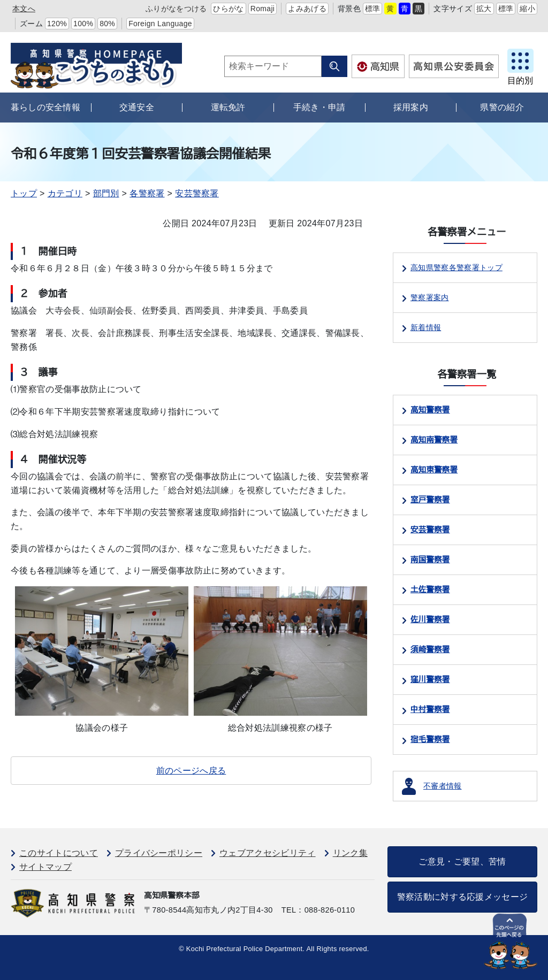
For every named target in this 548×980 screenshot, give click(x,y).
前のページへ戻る (191, 771)
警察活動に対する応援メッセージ (463, 897)
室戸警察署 (430, 500)
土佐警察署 (430, 589)
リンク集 (350, 853)
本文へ (24, 9)
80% (107, 24)
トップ (24, 193)
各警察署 (147, 193)
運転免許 (228, 107)
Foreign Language (160, 24)
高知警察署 (430, 410)
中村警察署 (430, 709)
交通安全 (137, 107)
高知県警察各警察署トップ (456, 267)
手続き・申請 (319, 107)
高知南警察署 (434, 440)
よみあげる (307, 9)
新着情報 (426, 327)
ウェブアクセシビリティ (268, 853)
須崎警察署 (430, 649)
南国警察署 (430, 560)
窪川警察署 (430, 679)
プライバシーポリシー (159, 853)
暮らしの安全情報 (46, 107)
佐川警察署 (430, 619)
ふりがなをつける (176, 9)
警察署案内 (430, 297)
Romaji (263, 9)
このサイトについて (59, 853)
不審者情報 (443, 786)
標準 (373, 9)
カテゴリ (65, 193)
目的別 (520, 81)
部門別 (106, 193)
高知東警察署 (434, 470)
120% (57, 24)
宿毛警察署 (430, 739)
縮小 (527, 9)
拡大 (484, 9)
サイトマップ (45, 867)
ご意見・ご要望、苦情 (462, 862)
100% (83, 24)
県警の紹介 (502, 107)
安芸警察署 (197, 193)
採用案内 (411, 107)
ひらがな (228, 9)
